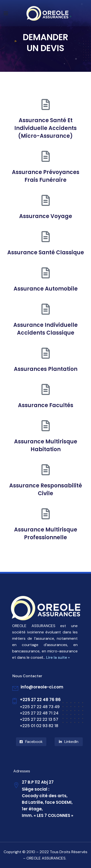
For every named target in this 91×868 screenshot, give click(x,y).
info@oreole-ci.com (42, 687)
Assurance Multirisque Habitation (46, 445)
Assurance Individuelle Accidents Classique (45, 329)
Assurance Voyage (46, 216)
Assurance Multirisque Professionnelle (46, 534)
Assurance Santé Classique (46, 252)
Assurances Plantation (46, 369)
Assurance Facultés (46, 405)
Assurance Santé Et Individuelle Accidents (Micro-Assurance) (45, 128)
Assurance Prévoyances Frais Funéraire (46, 176)
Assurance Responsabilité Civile (46, 489)
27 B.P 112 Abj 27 (38, 782)
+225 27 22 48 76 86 (40, 700)
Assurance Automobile (46, 289)
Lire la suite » (58, 657)
